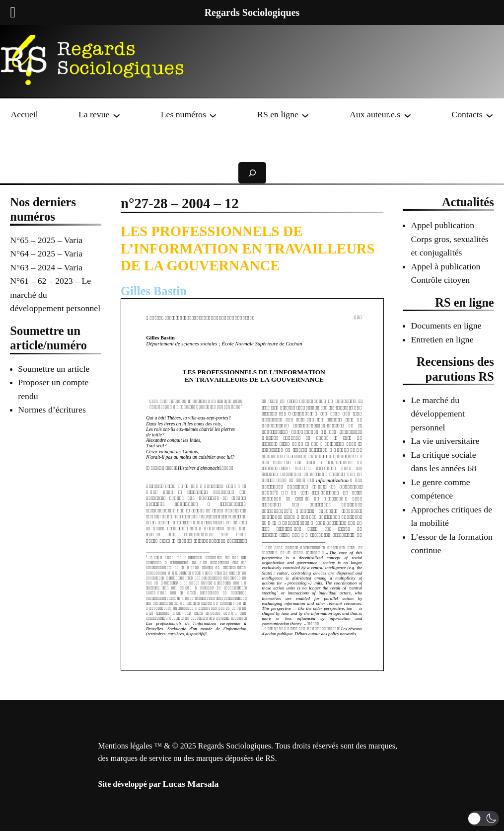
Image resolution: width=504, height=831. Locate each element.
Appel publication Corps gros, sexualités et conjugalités (449, 239)
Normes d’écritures (52, 410)
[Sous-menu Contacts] (490, 115)
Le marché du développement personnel (437, 414)
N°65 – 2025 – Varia (46, 240)
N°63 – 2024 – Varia (46, 267)
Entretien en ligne (442, 339)
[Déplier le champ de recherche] (252, 173)
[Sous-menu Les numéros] (213, 115)
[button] (483, 819)
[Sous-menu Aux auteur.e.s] (408, 115)
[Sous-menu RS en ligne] (305, 115)
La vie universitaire (445, 441)
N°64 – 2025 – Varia (46, 253)
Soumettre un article (54, 369)
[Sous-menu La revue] (117, 115)
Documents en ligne (446, 326)
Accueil (24, 114)
